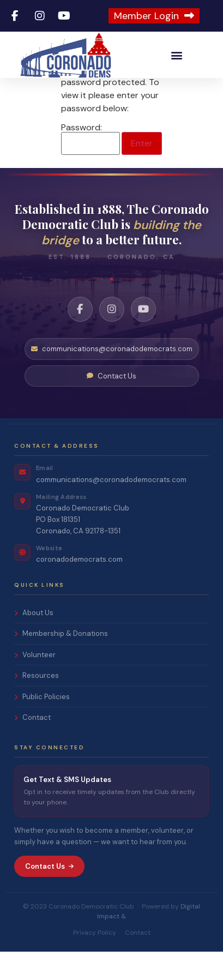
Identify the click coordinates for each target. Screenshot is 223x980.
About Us (34, 641)
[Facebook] (80, 338)
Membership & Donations (61, 662)
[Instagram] (112, 338)
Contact (32, 746)
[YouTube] (143, 338)
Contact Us (111, 404)
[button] (177, 55)
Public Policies (42, 725)
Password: (91, 167)
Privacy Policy (95, 961)
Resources (37, 704)
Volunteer (35, 683)
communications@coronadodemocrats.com (112, 377)
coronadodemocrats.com (79, 588)
